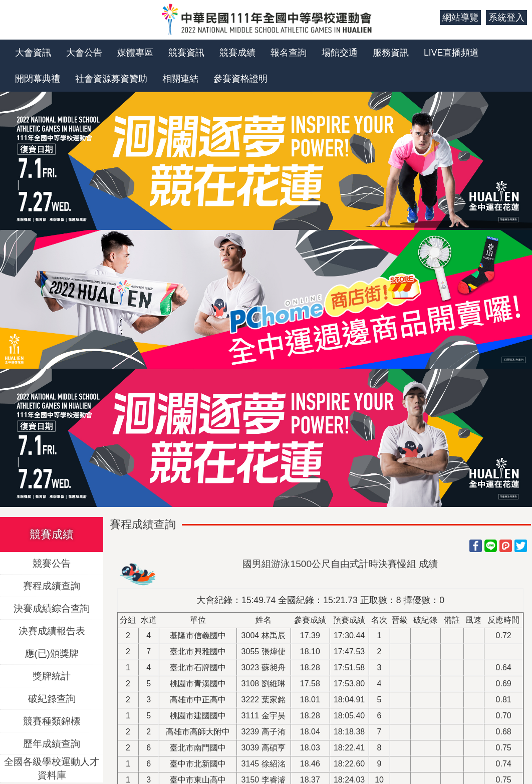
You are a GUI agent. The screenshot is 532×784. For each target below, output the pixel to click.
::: (429, 18)
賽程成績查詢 (52, 586)
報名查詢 (289, 53)
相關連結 (180, 79)
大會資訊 (33, 53)
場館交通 (340, 53)
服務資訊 (391, 53)
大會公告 (84, 53)
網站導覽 (460, 18)
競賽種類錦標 (52, 721)
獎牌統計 (52, 676)
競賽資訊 (186, 53)
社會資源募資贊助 (111, 79)
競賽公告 (52, 563)
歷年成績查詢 (52, 744)
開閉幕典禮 (38, 79)
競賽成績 (237, 53)
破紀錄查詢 (52, 699)
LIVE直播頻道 (451, 53)
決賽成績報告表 (52, 631)
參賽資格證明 (240, 79)
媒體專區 (135, 53)
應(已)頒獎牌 (52, 654)
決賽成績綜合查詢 (52, 608)
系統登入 (506, 18)
